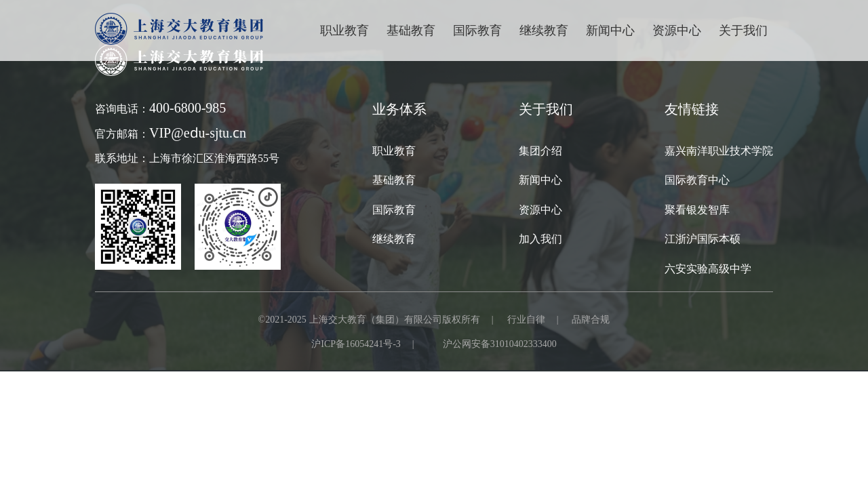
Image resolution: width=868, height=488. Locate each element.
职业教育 (344, 30)
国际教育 (394, 209)
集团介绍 (540, 150)
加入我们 (540, 239)
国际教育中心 (697, 180)
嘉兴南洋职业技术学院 (719, 150)
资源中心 (677, 30)
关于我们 (743, 30)
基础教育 (411, 30)
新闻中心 (610, 30)
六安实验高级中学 (708, 268)
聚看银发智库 (697, 209)
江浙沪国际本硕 (703, 239)
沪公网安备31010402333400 (500, 344)
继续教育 (394, 239)
